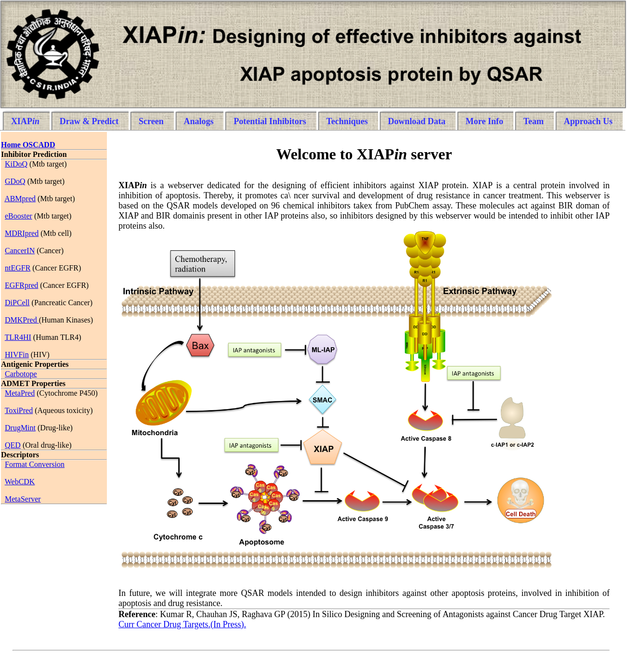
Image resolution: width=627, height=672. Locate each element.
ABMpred (20, 199)
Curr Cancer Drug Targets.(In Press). (182, 624)
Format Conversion (35, 464)
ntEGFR (18, 268)
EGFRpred (21, 285)
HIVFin (17, 355)
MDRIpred (22, 233)
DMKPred (22, 320)
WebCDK (20, 482)
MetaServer (23, 499)
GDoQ (15, 181)
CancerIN (20, 251)
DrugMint (20, 428)
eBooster (19, 216)
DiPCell (17, 303)
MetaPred (20, 393)
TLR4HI (18, 337)
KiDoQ (16, 164)
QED (13, 445)
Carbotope (21, 374)
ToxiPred (19, 410)
